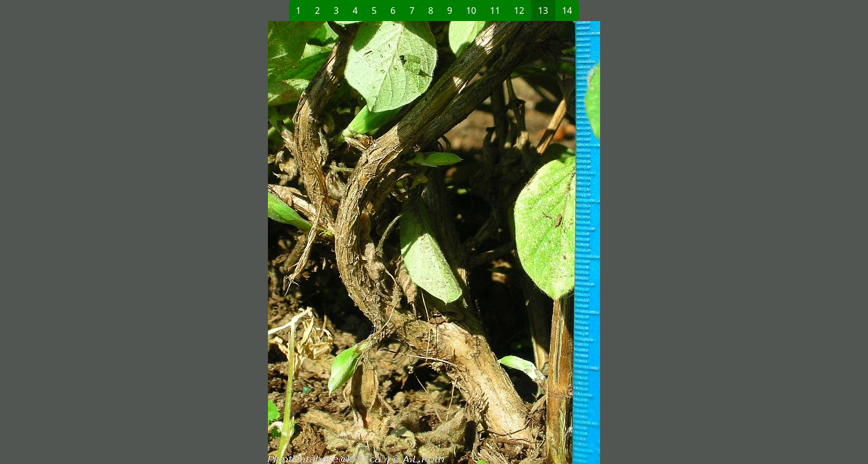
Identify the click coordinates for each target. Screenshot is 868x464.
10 (471, 11)
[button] (255, 243)
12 (519, 11)
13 (543, 11)
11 (495, 11)
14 (567, 11)
